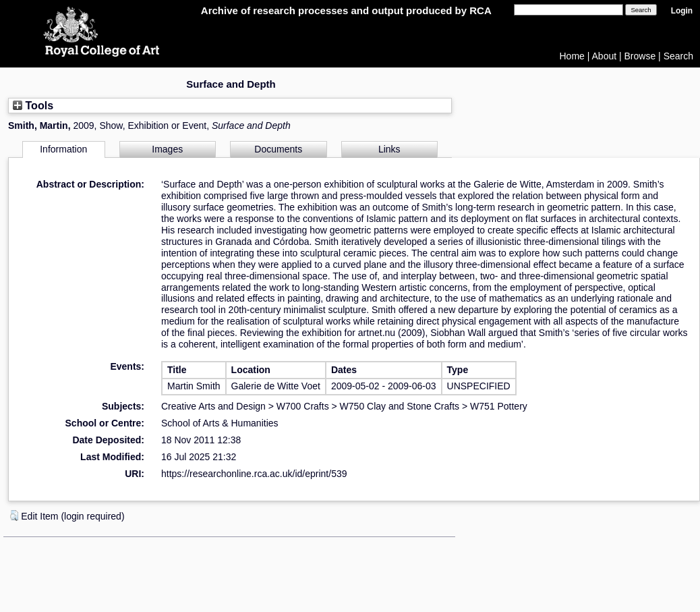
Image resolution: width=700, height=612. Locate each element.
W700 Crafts (303, 406)
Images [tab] (167, 149)
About (605, 56)
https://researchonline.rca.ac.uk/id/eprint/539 (254, 474)
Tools (33, 105)
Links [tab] (389, 149)
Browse (640, 56)
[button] (14, 516)
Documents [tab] (278, 149)
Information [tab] (63, 149)
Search (678, 56)
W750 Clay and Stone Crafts (400, 406)
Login (682, 11)
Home (572, 56)
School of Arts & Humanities (220, 423)
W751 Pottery (499, 406)
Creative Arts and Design (213, 406)
